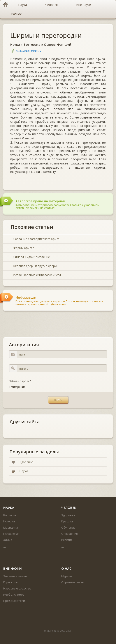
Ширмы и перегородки (46, 35)
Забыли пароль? (20, 381)
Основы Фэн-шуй (58, 45)
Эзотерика (32, 45)
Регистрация (17, 387)
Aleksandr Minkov (28, 51)
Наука (15, 45)
